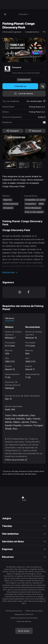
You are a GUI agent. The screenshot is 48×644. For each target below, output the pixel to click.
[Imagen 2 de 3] (24, 165)
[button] (24, 272)
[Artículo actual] (11, 165)
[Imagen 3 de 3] (37, 165)
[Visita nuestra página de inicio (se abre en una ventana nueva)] (20, 292)
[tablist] (24, 318)
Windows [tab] (10, 318)
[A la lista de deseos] (24, 94)
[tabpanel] (24, 355)
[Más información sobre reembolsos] (44, 101)
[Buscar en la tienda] (5, 14)
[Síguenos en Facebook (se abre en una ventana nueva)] (28, 292)
